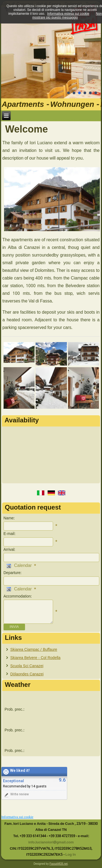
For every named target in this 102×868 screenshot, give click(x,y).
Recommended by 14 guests (25, 786)
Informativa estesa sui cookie (68, 14)
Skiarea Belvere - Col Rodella (35, 658)
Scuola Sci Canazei (27, 666)
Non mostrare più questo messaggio (67, 16)
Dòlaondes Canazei (27, 674)
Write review (16, 795)
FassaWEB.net (59, 864)
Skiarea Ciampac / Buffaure (34, 650)
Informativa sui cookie (17, 817)
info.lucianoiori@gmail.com (51, 842)
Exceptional (13, 781)
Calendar (19, 566)
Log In (70, 855)
